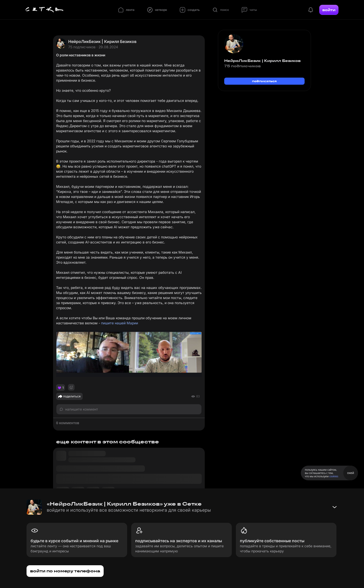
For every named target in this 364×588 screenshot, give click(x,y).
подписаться (264, 81)
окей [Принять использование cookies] (350, 473)
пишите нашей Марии (120, 323)
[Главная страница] (44, 10)
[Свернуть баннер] (334, 507)
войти (329, 10)
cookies (334, 476)
